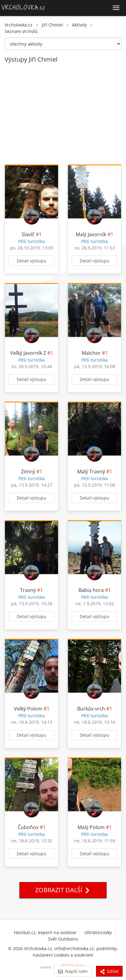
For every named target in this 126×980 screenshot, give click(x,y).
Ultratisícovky (98, 932)
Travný (28, 590)
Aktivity (79, 25)
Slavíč (28, 234)
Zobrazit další (63, 890)
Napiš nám (73, 971)
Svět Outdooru (63, 939)
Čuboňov (28, 827)
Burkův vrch (91, 709)
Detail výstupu (31, 261)
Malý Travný (91, 472)
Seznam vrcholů (21, 31)
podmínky (107, 948)
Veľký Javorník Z (28, 353)
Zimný (28, 472)
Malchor (91, 353)
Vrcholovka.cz (19, 25)
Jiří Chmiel (52, 25)
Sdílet (109, 971)
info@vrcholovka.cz (74, 948)
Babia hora (91, 590)
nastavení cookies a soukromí (63, 955)
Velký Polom (28, 709)
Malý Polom (91, 827)
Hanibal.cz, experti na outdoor (45, 932)
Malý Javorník (91, 234)
